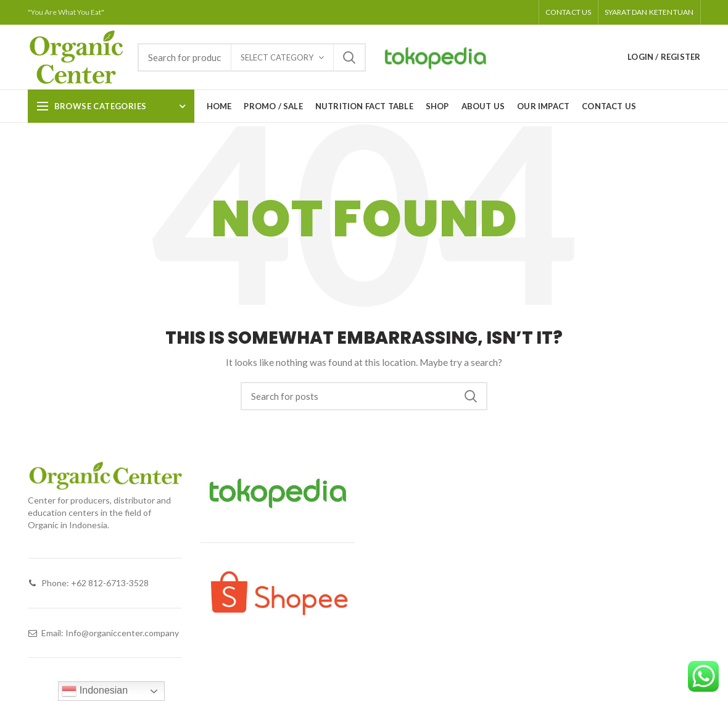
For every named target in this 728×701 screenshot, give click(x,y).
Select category (277, 57)
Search (349, 57)
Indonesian (95, 691)
